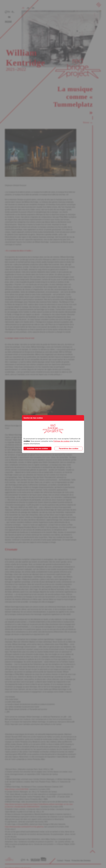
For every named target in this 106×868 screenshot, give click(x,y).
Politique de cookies (61, 441)
